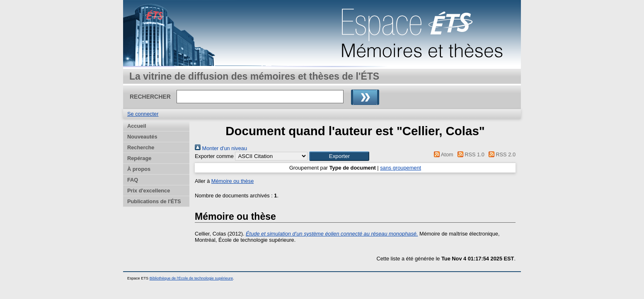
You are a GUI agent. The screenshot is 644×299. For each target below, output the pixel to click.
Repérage (139, 158)
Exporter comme (214, 156)
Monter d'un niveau (221, 148)
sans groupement (401, 168)
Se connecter (143, 114)
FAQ (133, 180)
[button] (339, 156)
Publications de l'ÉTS (154, 201)
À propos (139, 169)
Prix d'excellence (149, 191)
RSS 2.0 (501, 154)
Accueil (137, 126)
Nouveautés (142, 137)
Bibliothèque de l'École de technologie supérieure (191, 278)
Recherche (141, 147)
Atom (442, 154)
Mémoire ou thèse (232, 181)
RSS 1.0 (470, 154)
